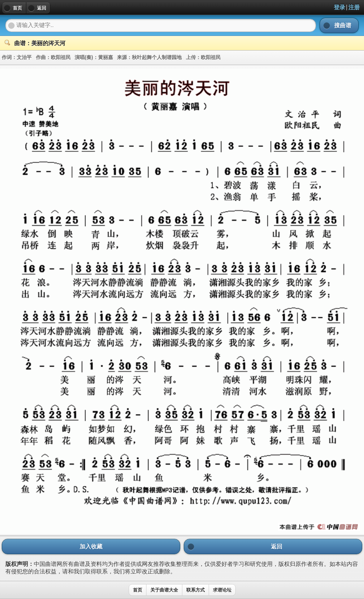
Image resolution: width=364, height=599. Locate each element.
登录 (339, 7)
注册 (354, 7)
